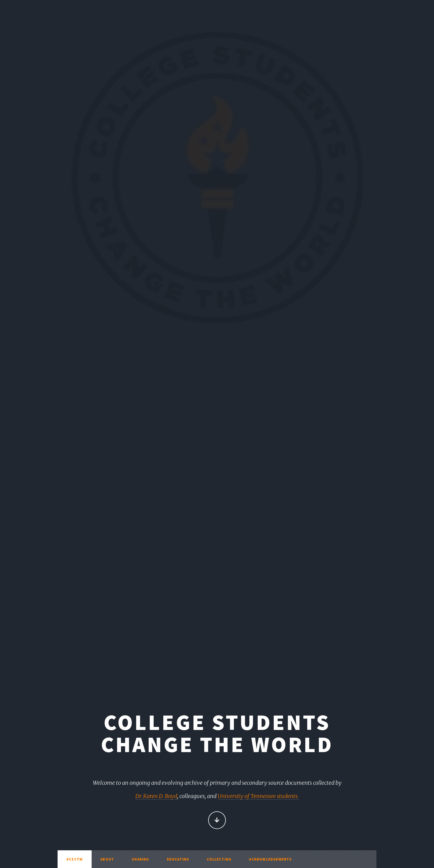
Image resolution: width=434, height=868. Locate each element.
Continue (217, 821)
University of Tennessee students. (258, 796)
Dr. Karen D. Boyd (156, 796)
